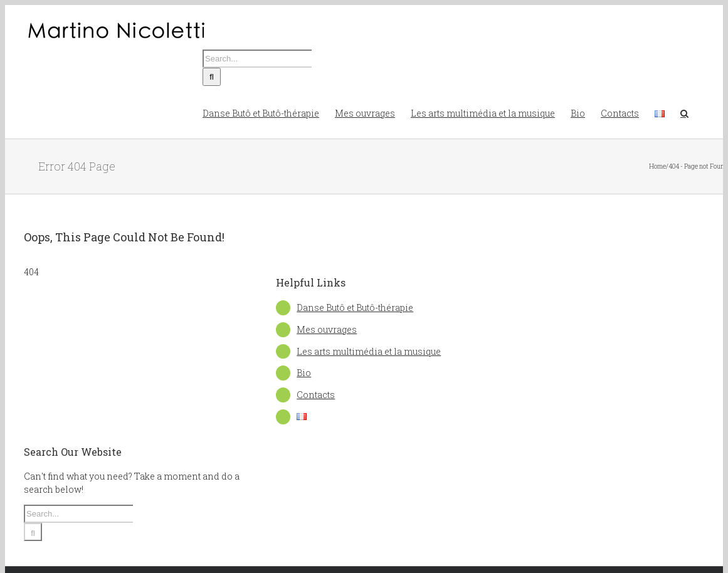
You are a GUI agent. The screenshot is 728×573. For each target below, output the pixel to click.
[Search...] (257, 59)
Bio (304, 373)
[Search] (212, 77)
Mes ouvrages (327, 329)
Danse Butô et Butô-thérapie (355, 308)
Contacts (316, 395)
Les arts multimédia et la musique (369, 351)
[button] (684, 112)
